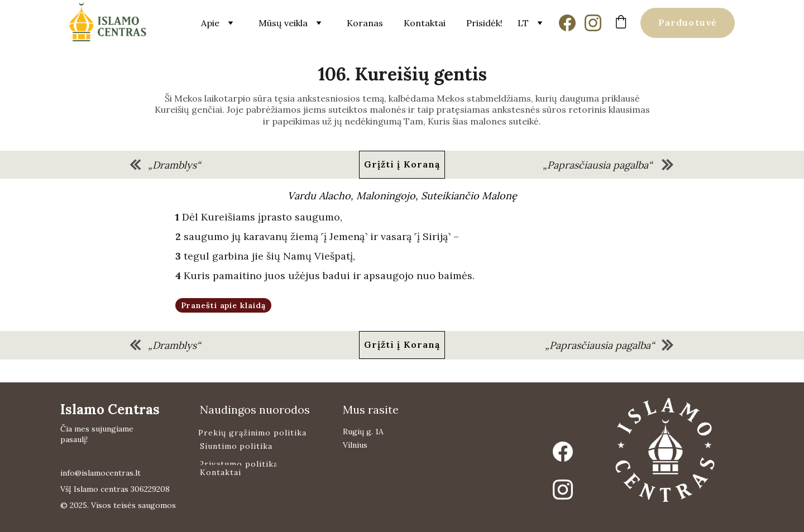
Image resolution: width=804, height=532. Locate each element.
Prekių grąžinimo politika (252, 433)
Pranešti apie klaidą (224, 305)
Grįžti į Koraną (402, 164)
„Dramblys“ (174, 165)
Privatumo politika (238, 464)
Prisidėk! (484, 23)
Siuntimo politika (236, 446)
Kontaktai (425, 23)
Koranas (365, 23)
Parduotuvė (688, 22)
